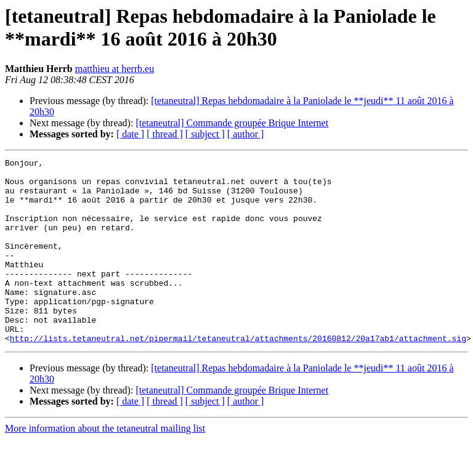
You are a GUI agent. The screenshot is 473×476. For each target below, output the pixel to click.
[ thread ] (165, 134)
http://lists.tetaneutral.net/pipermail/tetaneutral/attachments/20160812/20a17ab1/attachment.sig (238, 375)
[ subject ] (205, 134)
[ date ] (130, 134)
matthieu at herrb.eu (115, 69)
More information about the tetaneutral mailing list (105, 465)
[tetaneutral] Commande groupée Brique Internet (232, 123)
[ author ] (246, 134)
